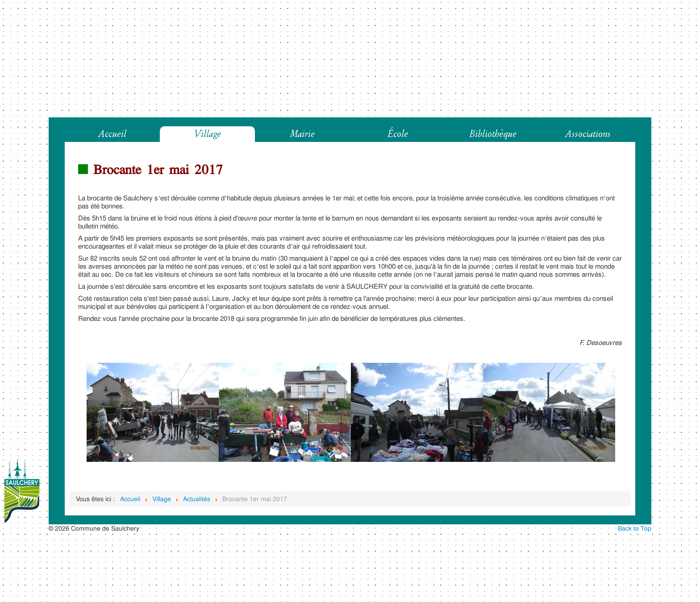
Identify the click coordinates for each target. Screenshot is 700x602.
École (398, 134)
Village (207, 134)
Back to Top (635, 528)
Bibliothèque (493, 134)
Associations (588, 134)
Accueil (112, 134)
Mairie (302, 134)
